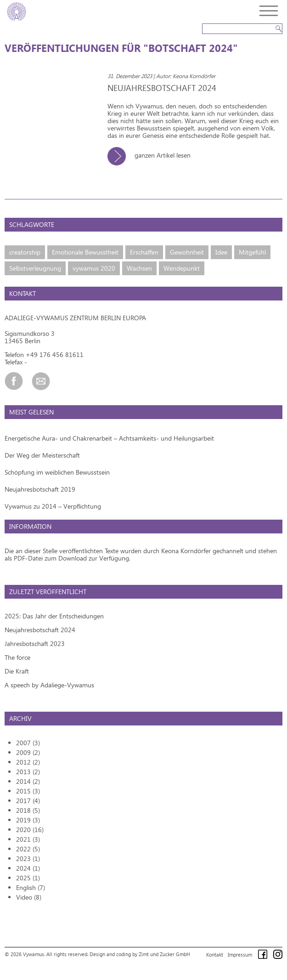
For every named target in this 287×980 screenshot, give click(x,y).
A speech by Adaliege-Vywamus (49, 685)
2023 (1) (28, 858)
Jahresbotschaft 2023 (35, 643)
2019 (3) (28, 820)
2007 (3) (28, 743)
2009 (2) (28, 752)
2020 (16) (30, 830)
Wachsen (139, 268)
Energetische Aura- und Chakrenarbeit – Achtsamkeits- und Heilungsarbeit (109, 438)
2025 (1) (28, 878)
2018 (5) (28, 810)
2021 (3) (28, 839)
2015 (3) (28, 791)
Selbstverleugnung (35, 268)
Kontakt (215, 955)
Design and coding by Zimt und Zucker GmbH (140, 954)
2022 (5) (28, 849)
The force (17, 657)
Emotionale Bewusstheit (85, 252)
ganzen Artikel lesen (152, 155)
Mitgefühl (252, 252)
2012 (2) (28, 762)
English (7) (31, 887)
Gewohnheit (187, 252)
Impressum (240, 955)
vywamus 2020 (94, 268)
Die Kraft (17, 671)
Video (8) (29, 897)
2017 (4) (28, 801)
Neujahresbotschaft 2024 (40, 630)
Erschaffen (144, 252)
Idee (221, 252)
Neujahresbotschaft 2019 (40, 489)
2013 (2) (28, 772)
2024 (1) (28, 868)
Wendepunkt (182, 268)
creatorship (25, 252)
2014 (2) (28, 781)
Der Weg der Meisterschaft (42, 455)
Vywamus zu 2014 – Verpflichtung (53, 506)
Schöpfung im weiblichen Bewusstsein (57, 472)
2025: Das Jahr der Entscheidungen (54, 616)
